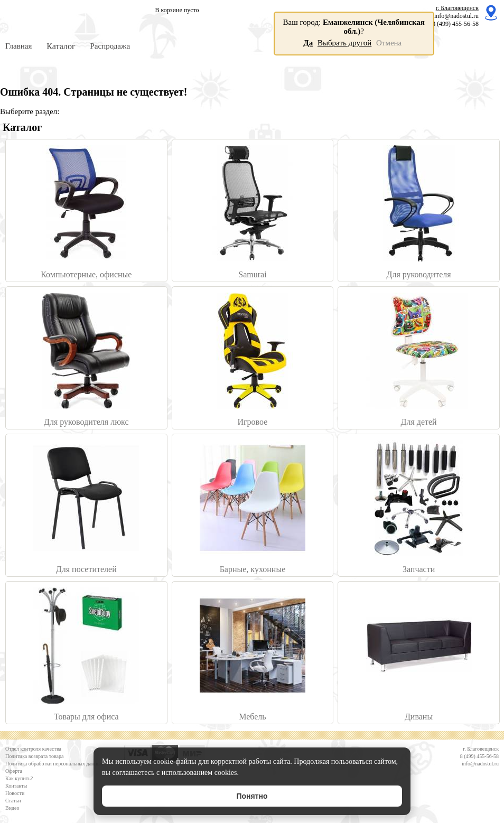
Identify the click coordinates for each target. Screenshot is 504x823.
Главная (18, 46)
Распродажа (110, 46)
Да (308, 43)
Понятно (252, 796)
